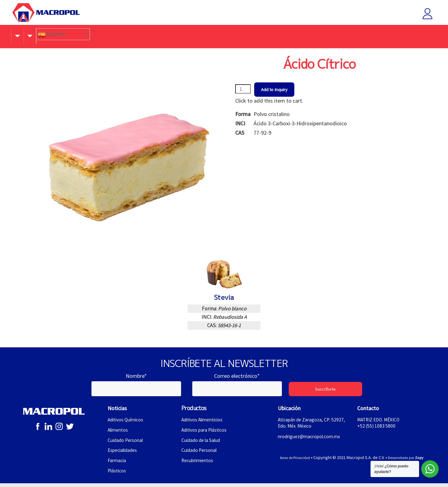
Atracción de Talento (217, 36)
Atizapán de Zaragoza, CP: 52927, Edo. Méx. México (306, 425)
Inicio (22, 36)
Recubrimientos (199, 464)
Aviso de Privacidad (292, 461)
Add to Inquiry (279, 90)
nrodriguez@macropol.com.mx (311, 439)
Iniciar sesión (423, 14)
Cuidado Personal (126, 443)
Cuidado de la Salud (202, 443)
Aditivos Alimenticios (204, 422)
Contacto (259, 36)
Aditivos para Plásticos (206, 432)
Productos (154, 36)
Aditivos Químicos (127, 422)
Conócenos (50, 36)
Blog (180, 36)
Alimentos (119, 432)
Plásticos (118, 474)
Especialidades (124, 453)
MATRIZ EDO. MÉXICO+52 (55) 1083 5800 (380, 425)
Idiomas (288, 36)
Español (317, 35)
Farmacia (117, 464)
